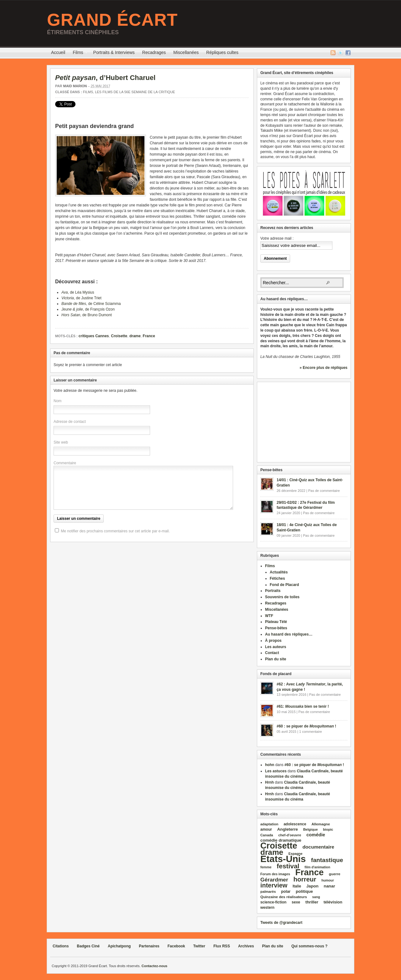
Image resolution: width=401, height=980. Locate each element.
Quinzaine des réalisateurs (284, 897)
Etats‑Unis (283, 859)
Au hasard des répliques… (289, 634)
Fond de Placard (284, 585)
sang (316, 897)
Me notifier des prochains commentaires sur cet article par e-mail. (115, 531)
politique (304, 891)
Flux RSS (333, 53)
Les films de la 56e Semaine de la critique (135, 92)
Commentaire (65, 463)
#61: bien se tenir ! (303, 706)
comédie (316, 835)
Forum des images (275, 874)
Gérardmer (274, 880)
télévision (333, 902)
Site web (61, 442)
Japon (312, 886)
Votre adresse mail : (277, 238)
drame (135, 336)
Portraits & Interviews (114, 52)
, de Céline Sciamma (91, 304)
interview (274, 885)
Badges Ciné (88, 946)
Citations (61, 946)
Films (78, 53)
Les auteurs (276, 647)
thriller (312, 902)
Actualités (279, 572)
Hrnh (269, 782)
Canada (267, 835)
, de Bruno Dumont (87, 315)
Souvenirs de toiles (282, 597)
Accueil (58, 52)
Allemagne (321, 824)
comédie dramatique (281, 840)
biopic (328, 829)
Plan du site (276, 659)
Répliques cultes (222, 52)
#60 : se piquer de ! (306, 726)
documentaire (318, 847)
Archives (246, 946)
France (149, 336)
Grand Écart (112, 20)
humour (328, 880)
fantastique (327, 860)
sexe (296, 902)
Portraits (273, 591)
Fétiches (277, 578)
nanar (329, 886)
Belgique (311, 829)
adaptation (269, 824)
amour (266, 829)
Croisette (119, 336)
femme (266, 867)
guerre (335, 874)
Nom (57, 401)
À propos (273, 641)
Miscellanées (186, 52)
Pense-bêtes (276, 628)
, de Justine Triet (81, 298)
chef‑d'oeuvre (290, 835)
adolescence (295, 824)
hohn (270, 765)
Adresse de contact (70, 422)
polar (286, 892)
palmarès (268, 892)
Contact (272, 653)
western (267, 908)
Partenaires (149, 946)
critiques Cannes (94, 336)
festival (288, 866)
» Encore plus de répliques (323, 368)
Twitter (341, 53)
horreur (305, 879)
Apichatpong (119, 946)
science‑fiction (273, 902)
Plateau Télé (276, 622)
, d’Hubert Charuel (105, 78)
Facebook (348, 53)
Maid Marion (75, 86)
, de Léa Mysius (78, 292)
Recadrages (154, 52)
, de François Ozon (88, 309)
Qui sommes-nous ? (309, 946)
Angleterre (288, 829)
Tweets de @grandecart (281, 923)
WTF (269, 616)
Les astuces (276, 771)
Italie (297, 886)
